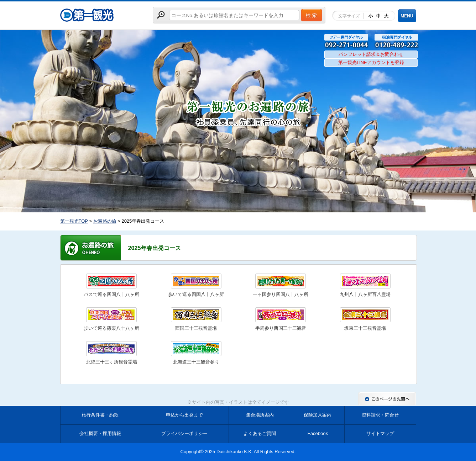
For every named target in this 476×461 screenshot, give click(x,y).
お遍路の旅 (105, 221)
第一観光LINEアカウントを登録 (371, 62)
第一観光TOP (74, 221)
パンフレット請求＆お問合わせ (371, 54)
